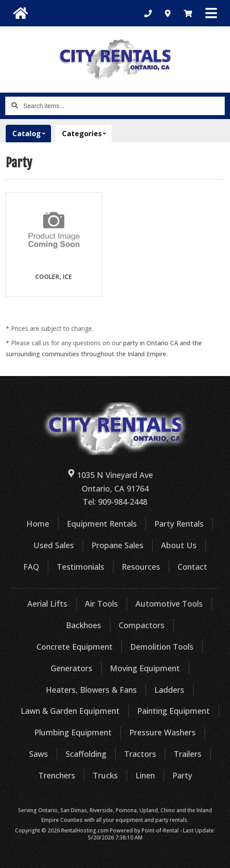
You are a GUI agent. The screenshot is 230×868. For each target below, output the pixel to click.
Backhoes (84, 625)
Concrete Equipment (75, 647)
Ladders (169, 690)
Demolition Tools (162, 647)
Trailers (188, 754)
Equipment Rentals (102, 524)
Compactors (142, 625)
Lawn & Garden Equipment (70, 711)
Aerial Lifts (47, 604)
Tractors (140, 754)
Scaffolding (86, 754)
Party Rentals (179, 524)
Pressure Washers (162, 732)
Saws (38, 754)
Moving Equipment (145, 668)
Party (182, 775)
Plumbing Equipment (73, 732)
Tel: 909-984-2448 (115, 502)
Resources (141, 567)
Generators (71, 668)
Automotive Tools (169, 604)
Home (38, 524)
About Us (179, 545)
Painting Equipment (173, 711)
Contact (192, 567)
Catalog (32, 134)
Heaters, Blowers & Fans (91, 690)
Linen (145, 775)
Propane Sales (117, 545)
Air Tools (101, 604)
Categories (87, 134)
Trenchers (57, 775)
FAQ (31, 567)
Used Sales (54, 545)
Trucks (105, 775)
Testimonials (80, 567)
